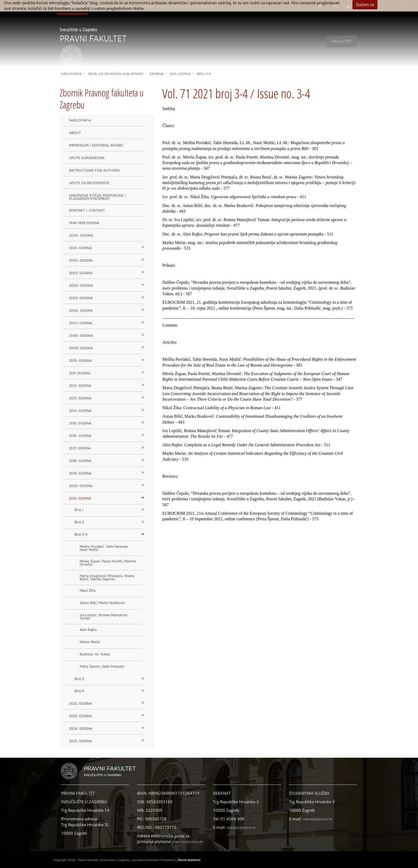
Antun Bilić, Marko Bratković (102, 603)
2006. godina (81, 311)
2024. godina (81, 729)
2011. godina (80, 373)
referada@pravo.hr (317, 819)
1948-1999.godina (84, 223)
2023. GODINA (81, 716)
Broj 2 (79, 522)
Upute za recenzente (89, 183)
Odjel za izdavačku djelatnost (116, 74)
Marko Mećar (90, 642)
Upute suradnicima (87, 158)
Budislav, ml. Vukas (95, 654)
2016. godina (80, 436)
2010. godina (80, 361)
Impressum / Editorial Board (96, 145)
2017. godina (80, 448)
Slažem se (365, 5)
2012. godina (80, 386)
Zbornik (157, 74)
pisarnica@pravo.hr (188, 842)
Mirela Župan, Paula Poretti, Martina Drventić (108, 563)
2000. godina (81, 236)
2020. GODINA (81, 486)
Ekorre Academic (189, 860)
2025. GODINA (81, 741)
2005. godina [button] (81, 298)
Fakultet (342, 42)
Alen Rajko (88, 630)
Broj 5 (79, 679)
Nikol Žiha (88, 591)
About (75, 133)
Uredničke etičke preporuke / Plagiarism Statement (98, 197)
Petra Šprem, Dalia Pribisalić (102, 667)
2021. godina (180, 74)
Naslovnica (71, 74)
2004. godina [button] (81, 286)
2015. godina (80, 423)
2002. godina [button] (81, 261)
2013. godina (80, 398)
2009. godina (81, 348)
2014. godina (80, 411)
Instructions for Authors (94, 171)
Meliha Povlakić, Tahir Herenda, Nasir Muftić (104, 548)
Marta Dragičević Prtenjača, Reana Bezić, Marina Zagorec (107, 578)
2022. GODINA (81, 704)
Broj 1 (79, 510)
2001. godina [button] (80, 248)
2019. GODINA (80, 473)
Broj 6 (79, 691)
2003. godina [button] (81, 273)
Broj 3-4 (204, 74)
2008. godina (81, 336)
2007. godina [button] (81, 323)
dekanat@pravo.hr (241, 828)
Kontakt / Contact (87, 210)
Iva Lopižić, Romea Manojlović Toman (104, 617)
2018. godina (80, 461)
